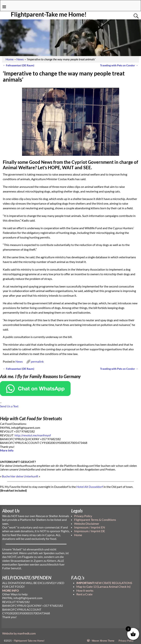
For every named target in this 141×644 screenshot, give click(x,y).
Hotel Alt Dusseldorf (90, 487)
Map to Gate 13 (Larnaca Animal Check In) (103, 587)
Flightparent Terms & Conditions (95, 520)
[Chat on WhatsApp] (35, 395)
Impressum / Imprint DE (90, 531)
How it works (85, 590)
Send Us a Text (9, 406)
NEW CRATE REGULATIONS (104, 583)
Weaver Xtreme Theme (103, 641)
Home (10, 59)
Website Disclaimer (87, 524)
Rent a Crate (84, 594)
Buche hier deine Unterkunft (20, 476)
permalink (37, 361)
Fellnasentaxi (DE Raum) (18, 65)
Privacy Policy (83, 516)
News (20, 59)
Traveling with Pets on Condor (119, 65)
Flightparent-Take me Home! (49, 14)
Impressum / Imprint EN (90, 527)
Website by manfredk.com (19, 633)
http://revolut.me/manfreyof (33, 435)
